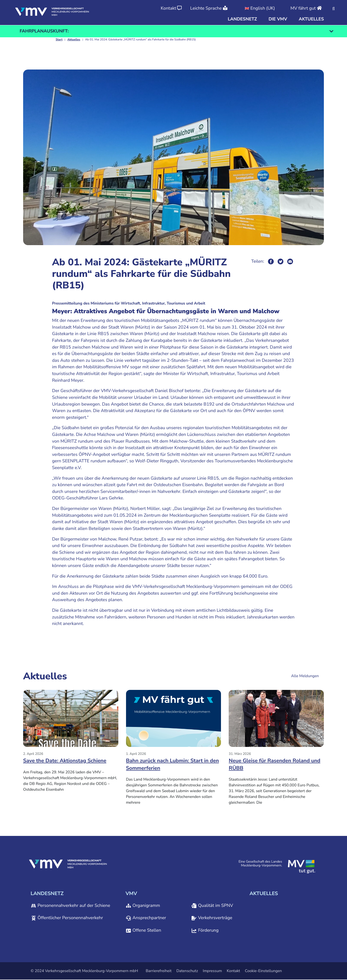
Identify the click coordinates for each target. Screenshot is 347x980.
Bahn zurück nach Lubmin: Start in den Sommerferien (169, 765)
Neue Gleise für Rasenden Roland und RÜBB (276, 765)
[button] (242, 19)
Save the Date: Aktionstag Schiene (66, 761)
